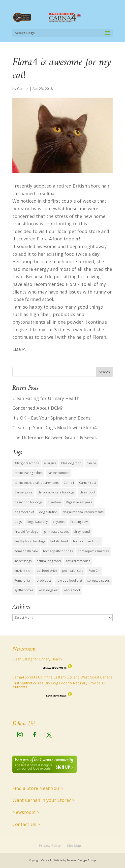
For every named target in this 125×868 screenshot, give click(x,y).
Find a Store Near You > (38, 788)
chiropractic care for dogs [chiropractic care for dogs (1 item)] (56, 492)
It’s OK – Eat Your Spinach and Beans (51, 418)
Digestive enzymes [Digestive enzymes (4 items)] (79, 502)
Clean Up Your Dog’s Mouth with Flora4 (54, 427)
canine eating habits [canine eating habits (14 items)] (28, 473)
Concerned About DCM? (38, 408)
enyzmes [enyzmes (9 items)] (59, 522)
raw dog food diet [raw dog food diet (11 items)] (69, 581)
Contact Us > (26, 824)
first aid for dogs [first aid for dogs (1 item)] (26, 532)
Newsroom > (26, 812)
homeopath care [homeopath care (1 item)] (26, 551)
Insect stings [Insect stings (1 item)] (23, 561)
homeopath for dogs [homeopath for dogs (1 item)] (58, 551)
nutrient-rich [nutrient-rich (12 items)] (23, 571)
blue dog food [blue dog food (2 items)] (71, 463)
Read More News (56, 696)
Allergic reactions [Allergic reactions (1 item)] (27, 463)
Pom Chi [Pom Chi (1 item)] (94, 571)
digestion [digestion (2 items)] (54, 502)
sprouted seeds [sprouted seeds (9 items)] (98, 581)
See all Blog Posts (55, 668)
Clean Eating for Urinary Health (46, 398)
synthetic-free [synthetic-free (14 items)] (24, 590)
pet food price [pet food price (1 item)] (47, 571)
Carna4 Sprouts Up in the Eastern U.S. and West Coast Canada (62, 677)
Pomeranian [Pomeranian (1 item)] (23, 581)
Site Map (74, 846)
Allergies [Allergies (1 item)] (50, 463)
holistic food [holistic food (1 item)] (59, 541)
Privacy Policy (50, 846)
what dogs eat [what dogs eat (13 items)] (49, 590)
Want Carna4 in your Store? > (44, 800)
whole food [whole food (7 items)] (72, 590)
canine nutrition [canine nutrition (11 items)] (59, 473)
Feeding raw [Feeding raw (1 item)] (79, 522)
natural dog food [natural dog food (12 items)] (49, 561)
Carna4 (23, 89)
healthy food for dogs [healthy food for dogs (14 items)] (30, 541)
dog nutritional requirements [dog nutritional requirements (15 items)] (83, 512)
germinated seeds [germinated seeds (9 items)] (56, 532)
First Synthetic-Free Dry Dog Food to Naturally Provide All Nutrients (59, 685)
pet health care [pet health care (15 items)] (73, 571)
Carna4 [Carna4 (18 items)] (69, 483)
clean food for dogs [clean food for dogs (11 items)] (28, 502)
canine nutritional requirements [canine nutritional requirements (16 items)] (36, 483)
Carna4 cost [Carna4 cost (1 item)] (88, 483)
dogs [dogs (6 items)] (18, 522)
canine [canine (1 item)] (91, 463)
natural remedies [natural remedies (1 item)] (78, 561)
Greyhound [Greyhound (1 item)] (82, 532)
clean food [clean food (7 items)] (87, 492)
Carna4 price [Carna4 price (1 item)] (23, 492)
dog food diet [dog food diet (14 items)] (24, 512)
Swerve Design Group (81, 860)
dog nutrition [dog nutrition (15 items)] (48, 512)
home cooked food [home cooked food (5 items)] (87, 541)
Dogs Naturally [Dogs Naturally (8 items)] (37, 522)
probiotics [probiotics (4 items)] (44, 581)
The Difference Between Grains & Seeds (55, 437)
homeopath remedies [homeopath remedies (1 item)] (93, 551)
